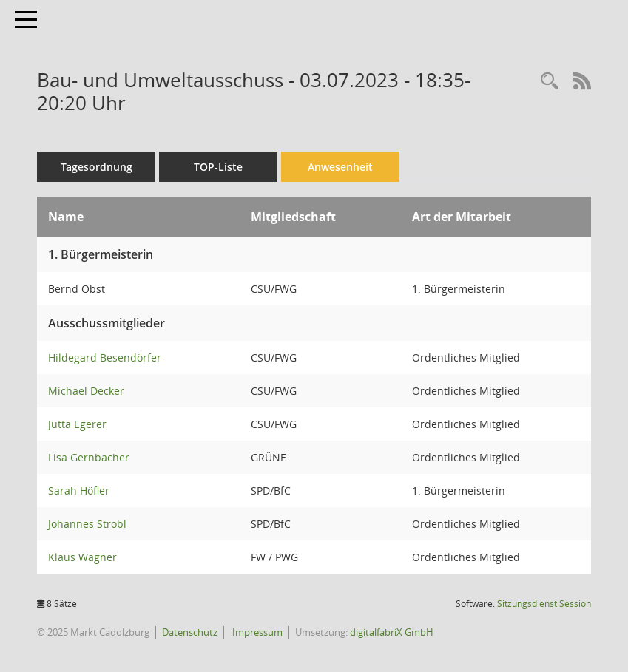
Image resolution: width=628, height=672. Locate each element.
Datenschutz (190, 632)
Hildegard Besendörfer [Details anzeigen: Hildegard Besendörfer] (105, 357)
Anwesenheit (340, 167)
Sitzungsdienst (544, 604)
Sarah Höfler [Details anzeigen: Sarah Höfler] (79, 491)
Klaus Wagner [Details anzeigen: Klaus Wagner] (82, 557)
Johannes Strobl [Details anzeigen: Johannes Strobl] (87, 524)
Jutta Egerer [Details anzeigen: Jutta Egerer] (77, 424)
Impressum (256, 632)
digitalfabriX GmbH (392, 632)
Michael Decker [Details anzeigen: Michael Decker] (86, 391)
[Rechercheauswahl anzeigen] (550, 82)
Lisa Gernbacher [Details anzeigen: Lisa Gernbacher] (89, 457)
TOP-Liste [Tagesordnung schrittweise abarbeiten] (218, 167)
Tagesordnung (97, 167)
